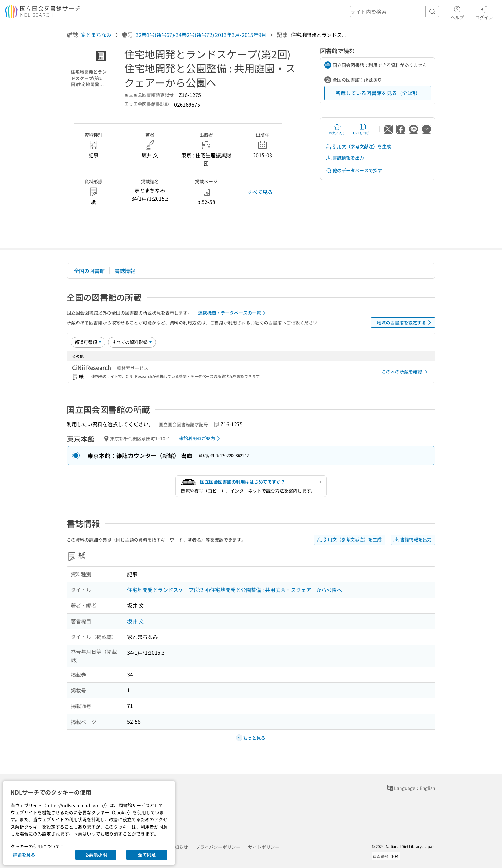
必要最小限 (96, 855)
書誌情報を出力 (345, 158)
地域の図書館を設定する (405, 323)
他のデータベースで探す (354, 171)
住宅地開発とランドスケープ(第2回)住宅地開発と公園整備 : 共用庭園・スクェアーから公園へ (235, 590)
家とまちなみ (96, 35)
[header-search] (394, 12)
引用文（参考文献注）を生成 (358, 147)
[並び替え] (88, 342)
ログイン (484, 12)
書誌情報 (125, 271)
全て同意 (147, 855)
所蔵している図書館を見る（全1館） (378, 93)
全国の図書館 (89, 271)
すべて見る (260, 192)
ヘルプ (457, 12)
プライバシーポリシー (218, 847)
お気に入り (337, 129)
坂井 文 (135, 621)
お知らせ (179, 847)
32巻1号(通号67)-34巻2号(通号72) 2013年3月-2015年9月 (201, 35)
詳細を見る (24, 855)
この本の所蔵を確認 (406, 372)
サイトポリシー (264, 847)
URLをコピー (363, 129)
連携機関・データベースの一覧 (233, 313)
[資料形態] (132, 342)
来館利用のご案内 (201, 438)
